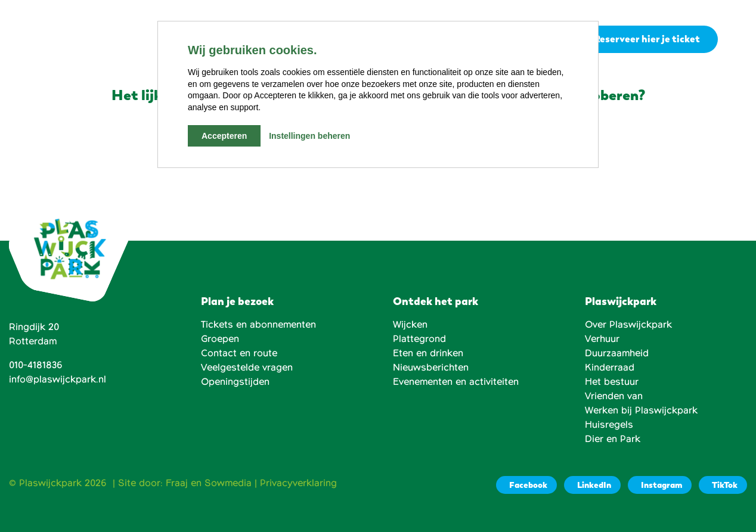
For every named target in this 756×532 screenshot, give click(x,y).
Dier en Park (613, 439)
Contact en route (239, 353)
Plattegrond (419, 339)
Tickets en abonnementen (258, 325)
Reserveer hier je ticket (647, 40)
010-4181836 (36, 365)
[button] (737, 40)
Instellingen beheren (309, 136)
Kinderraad (610, 368)
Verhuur (602, 339)
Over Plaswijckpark (628, 325)
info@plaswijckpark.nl (58, 379)
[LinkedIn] (592, 485)
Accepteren (224, 136)
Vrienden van (614, 396)
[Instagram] (660, 485)
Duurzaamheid (617, 353)
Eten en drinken (428, 353)
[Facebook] (526, 485)
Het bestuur (612, 382)
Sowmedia (228, 483)
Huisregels (609, 425)
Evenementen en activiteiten (456, 382)
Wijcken (410, 325)
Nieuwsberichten (431, 368)
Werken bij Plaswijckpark (641, 410)
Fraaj (177, 483)
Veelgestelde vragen (247, 368)
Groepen (220, 339)
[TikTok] (723, 485)
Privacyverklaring (298, 483)
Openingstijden (235, 382)
